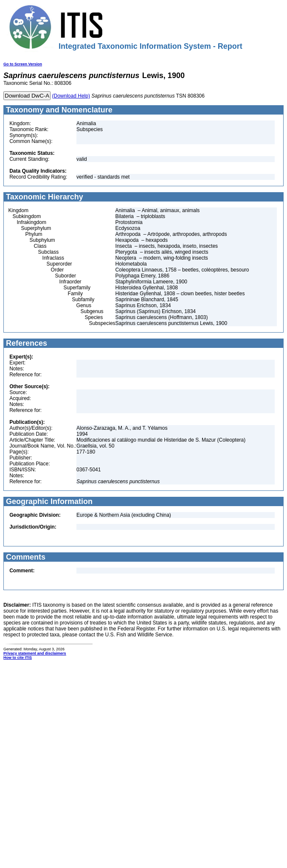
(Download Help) (71, 96)
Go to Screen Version (23, 64)
